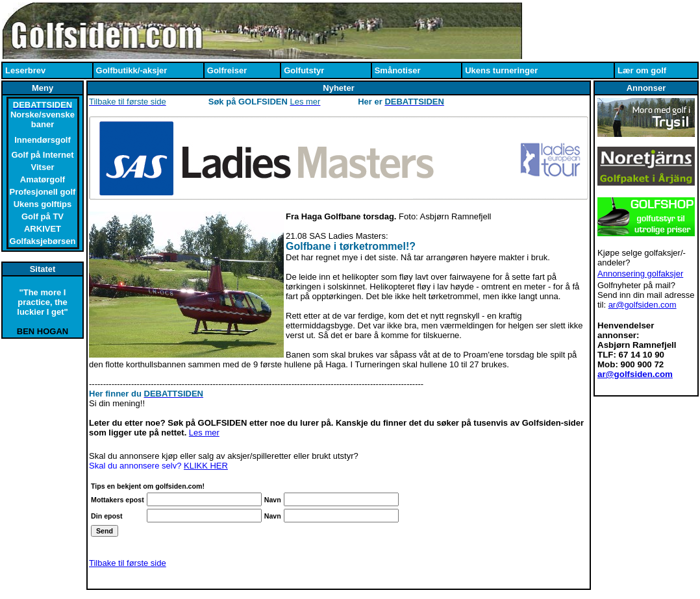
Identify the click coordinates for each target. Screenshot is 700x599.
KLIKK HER (206, 466)
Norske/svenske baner (43, 119)
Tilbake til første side (128, 563)
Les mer (204, 433)
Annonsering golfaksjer (640, 274)
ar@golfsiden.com (643, 305)
